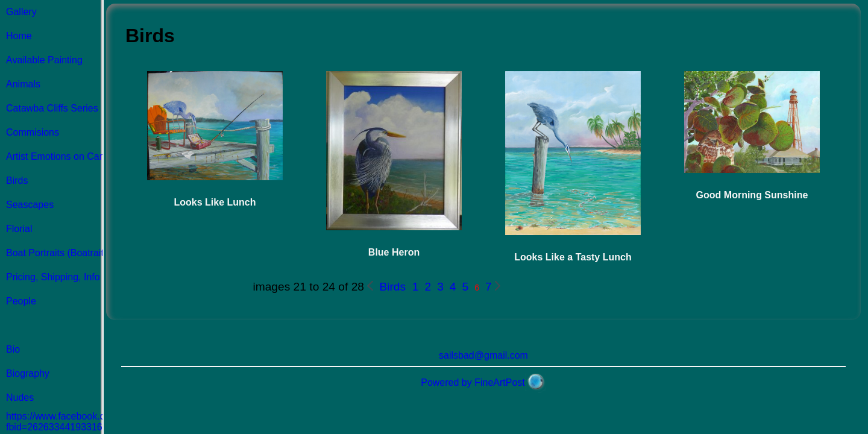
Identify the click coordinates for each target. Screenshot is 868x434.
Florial (19, 229)
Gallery (21, 12)
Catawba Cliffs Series (52, 108)
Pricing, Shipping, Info (53, 277)
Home (19, 36)
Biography (28, 373)
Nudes (20, 398)
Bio (13, 349)
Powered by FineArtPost (473, 382)
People (21, 301)
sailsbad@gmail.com (483, 355)
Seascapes (30, 205)
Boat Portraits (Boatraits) (59, 253)
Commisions (33, 132)
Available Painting (44, 60)
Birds (17, 181)
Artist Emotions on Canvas (63, 156)
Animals (23, 84)
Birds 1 (397, 287)
